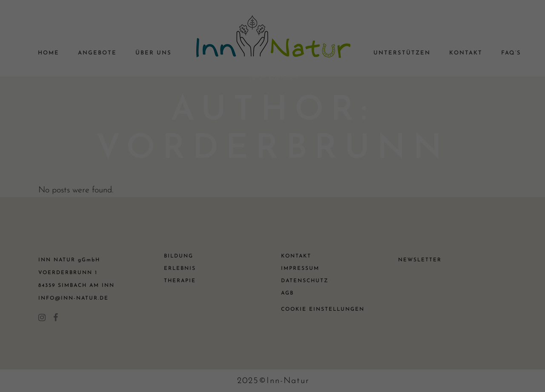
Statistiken (262, 171)
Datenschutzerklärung (229, 96)
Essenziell (181, 171)
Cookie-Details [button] (235, 294)
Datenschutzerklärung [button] (277, 294)
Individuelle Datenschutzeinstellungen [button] (273, 276)
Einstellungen (180, 104)
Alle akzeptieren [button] (272, 201)
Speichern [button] (273, 226)
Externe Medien (351, 171)
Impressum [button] (315, 294)
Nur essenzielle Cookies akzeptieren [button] (272, 251)
